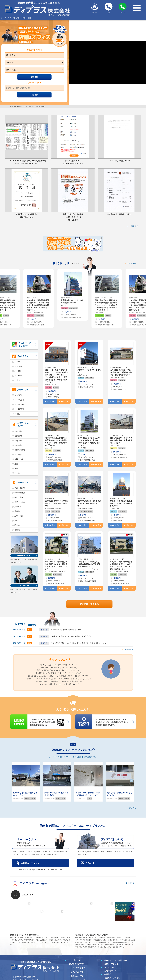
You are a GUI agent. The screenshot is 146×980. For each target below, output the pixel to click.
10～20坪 (18, 366)
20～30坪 (18, 371)
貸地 (16, 521)
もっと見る (130, 883)
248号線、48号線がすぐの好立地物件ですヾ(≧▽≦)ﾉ (71, 636)
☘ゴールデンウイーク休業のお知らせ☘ (66, 630)
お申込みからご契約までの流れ (119, 214)
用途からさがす (24, 483)
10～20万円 (19, 400)
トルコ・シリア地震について (119, 161)
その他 (48, 511)
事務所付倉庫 (20, 502)
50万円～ (18, 414)
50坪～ (17, 380)
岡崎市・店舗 (61, 798)
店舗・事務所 (39, 316)
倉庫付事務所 (20, 493)
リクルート (90, 863)
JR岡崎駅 (18, 455)
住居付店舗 (121, 380)
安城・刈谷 (19, 459)
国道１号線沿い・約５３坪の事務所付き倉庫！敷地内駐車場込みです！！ (121, 440)
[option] (39, 299)
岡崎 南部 (31, 316)
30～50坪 (18, 376)
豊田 (16, 464)
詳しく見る (51, 401)
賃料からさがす (24, 390)
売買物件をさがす (24, 556)
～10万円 (18, 395)
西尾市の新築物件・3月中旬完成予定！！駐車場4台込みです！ (57, 503)
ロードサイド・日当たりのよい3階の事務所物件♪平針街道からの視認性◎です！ (89, 564)
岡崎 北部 (81, 378)
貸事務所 (6, 316)
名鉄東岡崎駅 (100, 316)
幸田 (16, 468)
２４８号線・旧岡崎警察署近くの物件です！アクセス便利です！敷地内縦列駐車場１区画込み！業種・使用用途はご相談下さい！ (38, 305)
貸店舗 (17, 511)
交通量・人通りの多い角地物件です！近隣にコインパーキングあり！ (121, 503)
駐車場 (17, 525)
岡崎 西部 (49, 451)
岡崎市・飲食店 (30, 798)
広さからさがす (24, 356)
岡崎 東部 (49, 574)
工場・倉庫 (57, 451)
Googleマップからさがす (25, 345)
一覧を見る (134, 226)
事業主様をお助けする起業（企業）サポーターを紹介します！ (73, 217)
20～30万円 (19, 405)
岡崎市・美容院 (124, 798)
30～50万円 (19, 409)
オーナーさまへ (24, 586)
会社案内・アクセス (30, 863)
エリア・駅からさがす (24, 425)
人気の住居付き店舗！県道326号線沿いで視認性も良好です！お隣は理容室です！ (121, 372)
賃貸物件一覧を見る (89, 604)
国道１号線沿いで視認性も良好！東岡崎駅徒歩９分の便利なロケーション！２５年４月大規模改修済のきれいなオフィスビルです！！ (106, 305)
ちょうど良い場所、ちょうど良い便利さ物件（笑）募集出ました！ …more (79, 643)
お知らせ (44, 630)
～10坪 (17, 362)
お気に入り (65, 401)
